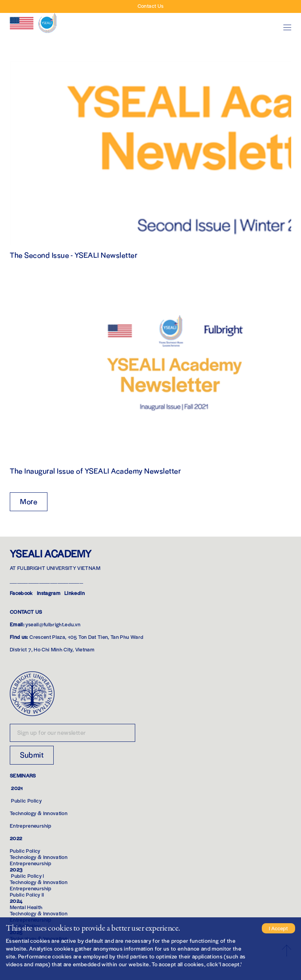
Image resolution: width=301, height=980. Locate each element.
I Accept (278, 928)
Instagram (49, 593)
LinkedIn (74, 593)
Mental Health (26, 907)
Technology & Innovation (39, 813)
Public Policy (26, 800)
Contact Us (151, 6)
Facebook (21, 593)
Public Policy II (27, 894)
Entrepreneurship (31, 825)
